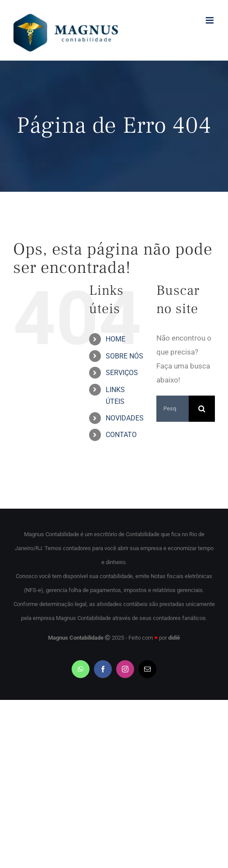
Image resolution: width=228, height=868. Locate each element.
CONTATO (121, 435)
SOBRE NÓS (124, 356)
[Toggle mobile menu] (210, 20)
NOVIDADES (125, 418)
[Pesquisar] (202, 409)
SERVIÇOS (122, 373)
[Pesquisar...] (173, 409)
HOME (116, 339)
